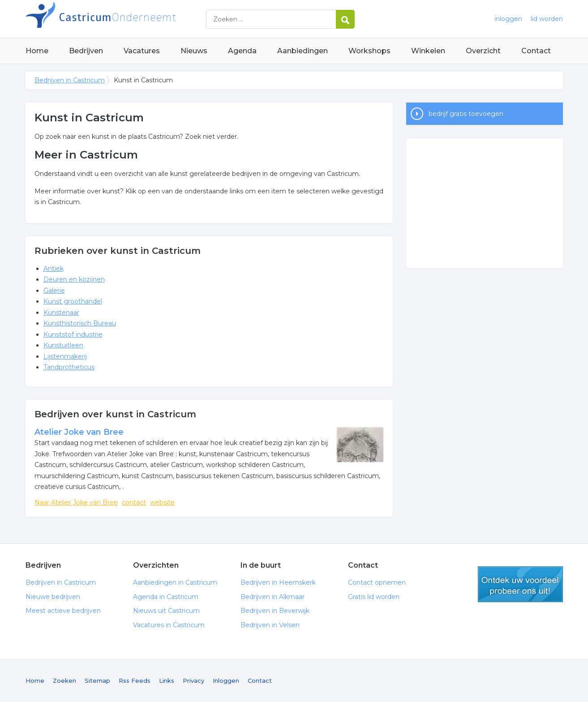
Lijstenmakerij (65, 356)
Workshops (369, 51)
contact (134, 502)
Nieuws (194, 51)
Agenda (242, 51)
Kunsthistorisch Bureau (80, 323)
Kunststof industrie (73, 334)
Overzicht (483, 51)
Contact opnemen (377, 582)
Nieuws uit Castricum (166, 611)
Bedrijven (86, 51)
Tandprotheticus (69, 367)
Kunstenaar (61, 312)
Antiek (54, 269)
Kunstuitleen (63, 345)
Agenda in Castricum (166, 597)
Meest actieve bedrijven (63, 611)
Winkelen (428, 51)
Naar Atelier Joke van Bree (76, 502)
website (162, 502)
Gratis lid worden (374, 597)
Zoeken (64, 681)
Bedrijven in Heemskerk (278, 582)
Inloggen (226, 681)
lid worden (547, 19)
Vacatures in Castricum (169, 625)
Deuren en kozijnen (74, 279)
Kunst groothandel (73, 301)
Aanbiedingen (303, 51)
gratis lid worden (520, 584)
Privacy (193, 681)
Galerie (54, 291)
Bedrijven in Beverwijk (275, 611)
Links (167, 681)
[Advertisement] (485, 203)
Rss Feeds (135, 681)
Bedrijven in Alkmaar (273, 597)
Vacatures (142, 51)
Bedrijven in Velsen (270, 625)
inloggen (508, 19)
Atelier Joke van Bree (79, 432)
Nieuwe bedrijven (53, 597)
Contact (536, 51)
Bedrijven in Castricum (137, 19)
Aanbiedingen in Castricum (175, 582)
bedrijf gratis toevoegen (466, 114)
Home (37, 51)
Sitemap (97, 681)
